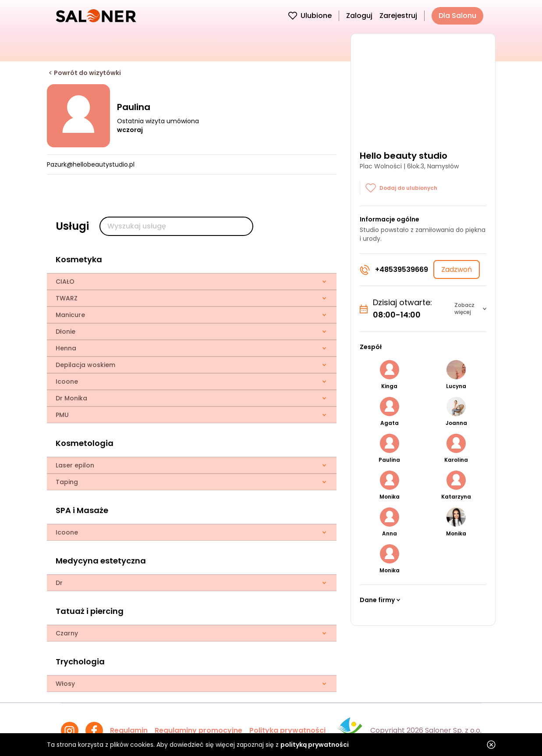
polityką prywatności (315, 745)
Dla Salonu (457, 16)
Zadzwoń (457, 269)
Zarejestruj (398, 16)
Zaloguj (359, 16)
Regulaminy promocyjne (198, 730)
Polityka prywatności (287, 730)
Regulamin (129, 730)
